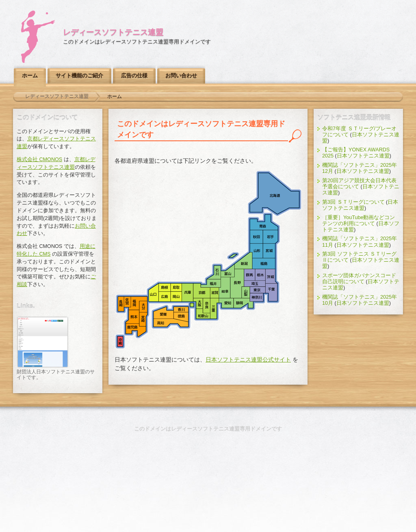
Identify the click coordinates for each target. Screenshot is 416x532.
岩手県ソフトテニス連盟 (271, 236)
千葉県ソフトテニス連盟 (272, 293)
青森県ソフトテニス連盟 (263, 223)
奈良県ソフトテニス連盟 (206, 306)
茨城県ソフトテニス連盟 (273, 277)
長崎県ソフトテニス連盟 (121, 304)
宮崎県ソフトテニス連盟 (144, 319)
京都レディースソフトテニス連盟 (201, 292)
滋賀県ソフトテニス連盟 (214, 293)
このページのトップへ (208, 393)
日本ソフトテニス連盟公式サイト (248, 360)
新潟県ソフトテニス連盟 (244, 261)
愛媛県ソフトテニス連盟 (164, 312)
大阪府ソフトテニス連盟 (198, 304)
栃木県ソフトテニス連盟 (260, 275)
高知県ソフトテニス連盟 (171, 323)
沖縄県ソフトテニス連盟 (121, 343)
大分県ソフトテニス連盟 (144, 307)
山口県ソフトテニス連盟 (153, 293)
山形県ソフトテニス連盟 (256, 251)
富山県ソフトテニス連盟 (228, 271)
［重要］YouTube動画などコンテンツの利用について (359, 221)
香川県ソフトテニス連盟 (181, 310)
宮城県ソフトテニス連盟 (269, 251)
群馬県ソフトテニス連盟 (249, 275)
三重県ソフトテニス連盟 (215, 309)
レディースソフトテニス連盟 (113, 32)
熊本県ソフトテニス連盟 (132, 317)
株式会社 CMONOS (39, 159)
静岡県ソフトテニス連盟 (242, 303)
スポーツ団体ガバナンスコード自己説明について (359, 279)
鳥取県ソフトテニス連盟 (177, 288)
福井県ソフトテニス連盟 (211, 283)
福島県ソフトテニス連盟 (265, 264)
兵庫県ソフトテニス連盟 (188, 293)
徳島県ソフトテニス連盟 (181, 316)
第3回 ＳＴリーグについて (353, 202)
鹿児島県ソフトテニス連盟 (136, 331)
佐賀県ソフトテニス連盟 (128, 302)
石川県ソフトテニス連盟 (214, 273)
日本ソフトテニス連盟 (363, 156)
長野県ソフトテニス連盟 (238, 284)
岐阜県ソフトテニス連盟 (225, 288)
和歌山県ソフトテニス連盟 (203, 314)
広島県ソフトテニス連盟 (164, 297)
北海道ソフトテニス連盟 (274, 193)
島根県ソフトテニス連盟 (164, 288)
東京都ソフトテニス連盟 (258, 290)
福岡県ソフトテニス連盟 (136, 304)
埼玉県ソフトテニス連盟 (255, 284)
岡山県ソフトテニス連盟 (177, 297)
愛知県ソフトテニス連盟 (226, 303)
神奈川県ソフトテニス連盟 (257, 298)
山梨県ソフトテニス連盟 (246, 293)
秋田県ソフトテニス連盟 (256, 236)
